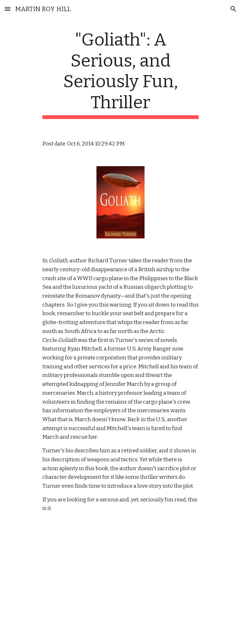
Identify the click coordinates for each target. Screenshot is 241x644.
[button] (8, 9)
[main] (120, 74)
